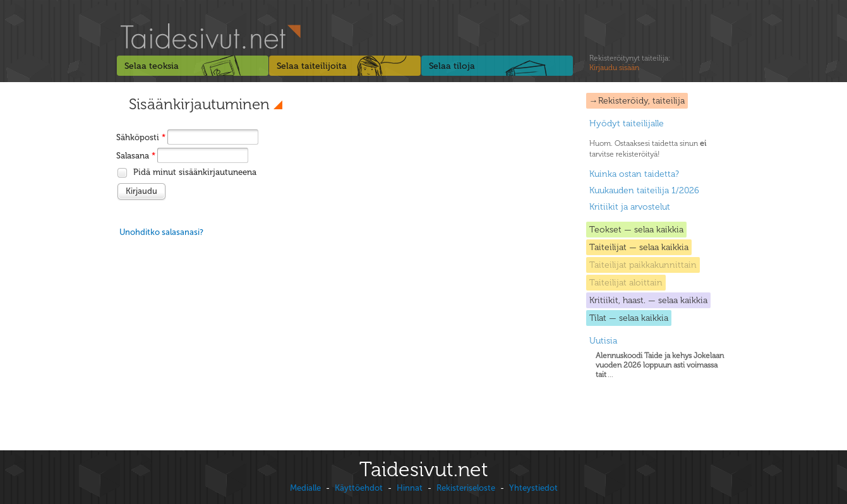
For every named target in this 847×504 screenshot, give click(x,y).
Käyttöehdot (359, 488)
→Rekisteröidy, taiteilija (637, 101)
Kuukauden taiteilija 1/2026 (644, 190)
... (660, 365)
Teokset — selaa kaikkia (636, 230)
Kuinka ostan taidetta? (634, 174)
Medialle (305, 488)
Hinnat (410, 488)
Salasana (136, 156)
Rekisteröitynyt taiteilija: (630, 63)
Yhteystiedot (533, 488)
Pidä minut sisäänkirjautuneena (195, 172)
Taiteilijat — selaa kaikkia (639, 247)
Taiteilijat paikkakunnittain (643, 265)
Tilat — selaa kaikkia (629, 318)
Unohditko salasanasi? (161, 232)
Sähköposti (141, 137)
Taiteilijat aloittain (626, 283)
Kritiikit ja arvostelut (630, 207)
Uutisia (603, 341)
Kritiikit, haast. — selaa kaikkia (648, 300)
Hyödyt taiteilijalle (627, 123)
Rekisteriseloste (466, 488)
